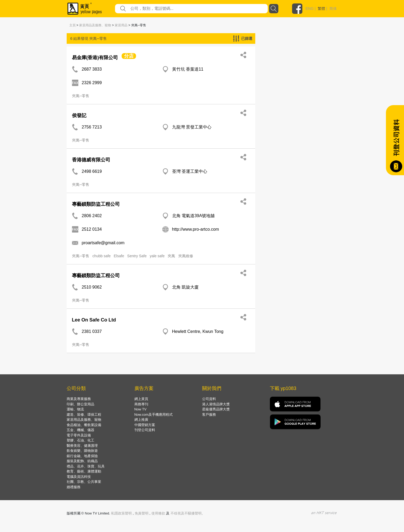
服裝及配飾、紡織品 (82, 461)
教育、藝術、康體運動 (84, 471)
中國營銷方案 (145, 425)
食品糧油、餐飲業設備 (84, 425)
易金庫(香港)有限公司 (95, 58)
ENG (310, 8)
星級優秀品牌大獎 (216, 409)
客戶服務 (209, 415)
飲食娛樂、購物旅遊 (82, 451)
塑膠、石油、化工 (80, 440)
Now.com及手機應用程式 (154, 415)
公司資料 (209, 399)
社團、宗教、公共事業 (84, 482)
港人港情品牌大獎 (216, 404)
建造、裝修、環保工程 (84, 415)
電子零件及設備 (79, 435)
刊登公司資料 (145, 430)
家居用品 (121, 25)
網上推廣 (141, 420)
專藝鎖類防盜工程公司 (96, 204)
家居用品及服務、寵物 (95, 25)
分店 (129, 56)
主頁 (73, 25)
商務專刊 (141, 404)
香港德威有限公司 (91, 160)
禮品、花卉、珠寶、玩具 (86, 466)
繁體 (321, 8)
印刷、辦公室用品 (80, 404)
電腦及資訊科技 (79, 477)
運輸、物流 (75, 409)
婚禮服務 (74, 487)
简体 (333, 8)
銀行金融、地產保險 (82, 456)
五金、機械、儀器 (80, 430)
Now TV (141, 409)
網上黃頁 (141, 399)
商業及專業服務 (79, 399)
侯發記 (79, 115)
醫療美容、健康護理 (82, 446)
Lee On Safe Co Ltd (94, 320)
